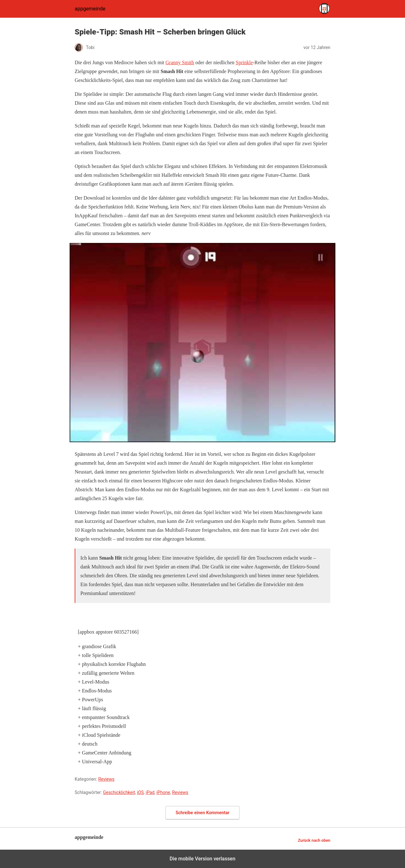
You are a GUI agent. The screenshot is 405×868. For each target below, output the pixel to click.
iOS (140, 792)
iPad (150, 792)
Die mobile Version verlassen (202, 859)
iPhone (163, 792)
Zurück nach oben (314, 840)
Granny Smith (180, 62)
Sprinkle (244, 62)
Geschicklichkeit (119, 792)
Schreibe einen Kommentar (202, 813)
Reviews (106, 779)
